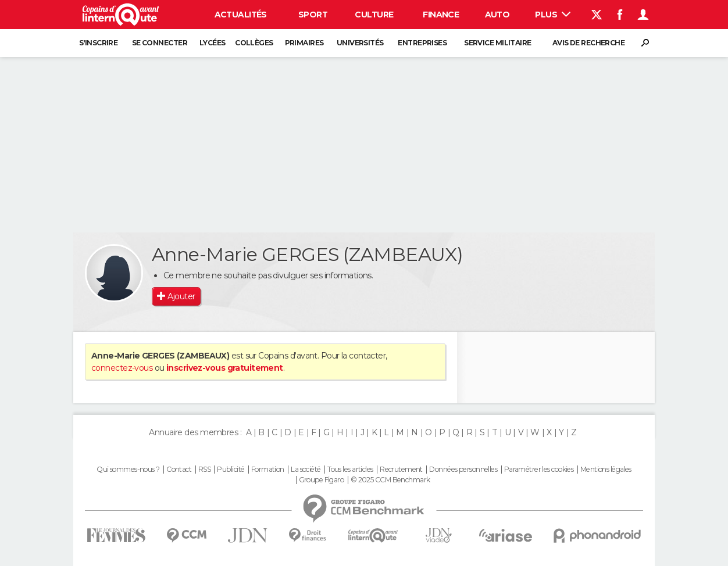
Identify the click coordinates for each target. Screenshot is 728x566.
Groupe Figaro (322, 480)
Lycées (213, 43)
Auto (497, 15)
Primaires (304, 43)
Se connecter (160, 43)
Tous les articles (350, 470)
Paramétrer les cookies (539, 470)
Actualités (241, 15)
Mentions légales (606, 470)
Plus (553, 15)
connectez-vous (122, 368)
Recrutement (401, 470)
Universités (360, 43)
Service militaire (497, 43)
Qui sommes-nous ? (128, 470)
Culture (374, 15)
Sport (313, 15)
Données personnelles (463, 470)
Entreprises (422, 43)
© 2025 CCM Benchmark (390, 480)
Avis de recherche (588, 43)
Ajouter (181, 296)
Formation (268, 470)
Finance (441, 15)
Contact (179, 470)
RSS (204, 470)
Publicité (231, 470)
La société (306, 470)
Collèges (254, 43)
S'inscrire (98, 43)
